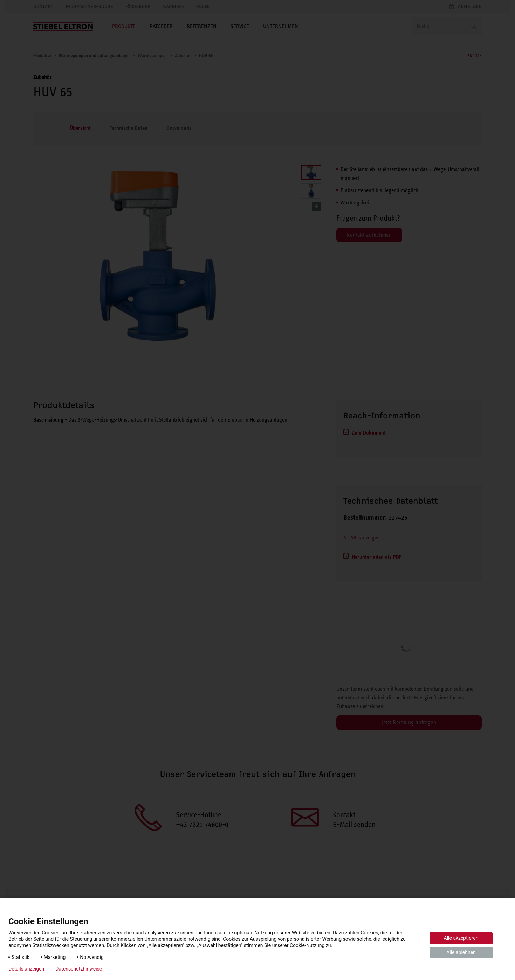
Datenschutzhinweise (79, 969)
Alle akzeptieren (461, 938)
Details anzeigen (26, 969)
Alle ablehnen (461, 952)
